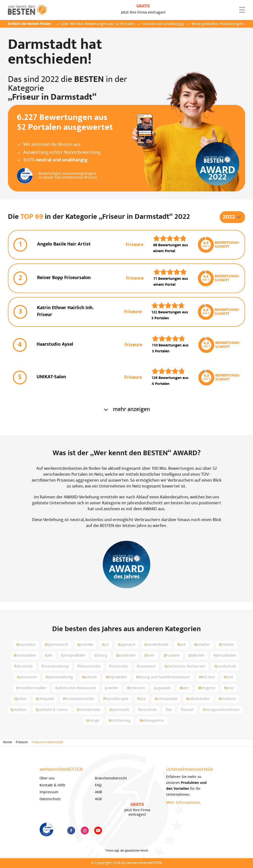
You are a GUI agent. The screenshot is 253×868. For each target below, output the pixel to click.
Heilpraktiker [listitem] (116, 677)
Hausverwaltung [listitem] (59, 677)
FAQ (98, 785)
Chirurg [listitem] (101, 656)
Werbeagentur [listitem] (152, 721)
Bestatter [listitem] (202, 645)
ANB (98, 792)
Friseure (22, 742)
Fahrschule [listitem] (24, 666)
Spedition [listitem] (19, 710)
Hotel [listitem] (228, 677)
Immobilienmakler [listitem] (31, 688)
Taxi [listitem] (169, 710)
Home (7, 742)
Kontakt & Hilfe (52, 785)
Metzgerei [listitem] (207, 688)
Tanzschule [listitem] (147, 710)
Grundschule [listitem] (225, 666)
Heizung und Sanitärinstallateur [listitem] (163, 677)
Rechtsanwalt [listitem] (166, 699)
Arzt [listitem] (105, 645)
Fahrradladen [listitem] (225, 656)
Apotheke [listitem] (85, 645)
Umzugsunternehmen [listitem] (221, 710)
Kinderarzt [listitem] (136, 688)
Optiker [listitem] (20, 699)
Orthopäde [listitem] (45, 699)
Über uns (47, 778)
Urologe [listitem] (93, 721)
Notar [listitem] (229, 688)
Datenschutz (50, 799)
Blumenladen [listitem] (25, 656)
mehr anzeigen (126, 410)
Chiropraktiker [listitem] (73, 656)
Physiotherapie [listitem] (116, 699)
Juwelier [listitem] (112, 688)
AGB (98, 799)
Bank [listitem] (181, 645)
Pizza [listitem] (142, 699)
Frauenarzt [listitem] (146, 666)
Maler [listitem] (184, 688)
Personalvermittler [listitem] (79, 699)
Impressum (49, 792)
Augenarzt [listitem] (127, 645)
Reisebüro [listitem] (227, 699)
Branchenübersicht (111, 778)
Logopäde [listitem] (162, 688)
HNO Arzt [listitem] (207, 677)
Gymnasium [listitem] (27, 677)
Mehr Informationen (183, 803)
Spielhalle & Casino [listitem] (52, 710)
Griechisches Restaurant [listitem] (185, 666)
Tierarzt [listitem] (187, 710)
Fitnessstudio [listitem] (89, 666)
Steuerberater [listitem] (89, 710)
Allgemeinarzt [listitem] (56, 645)
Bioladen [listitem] (227, 645)
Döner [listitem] (150, 656)
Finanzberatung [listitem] (55, 666)
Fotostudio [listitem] (119, 666)
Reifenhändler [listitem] (198, 699)
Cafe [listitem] (49, 656)
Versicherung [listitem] (120, 721)
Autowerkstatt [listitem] (156, 645)
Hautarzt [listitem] (89, 677)
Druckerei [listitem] (172, 656)
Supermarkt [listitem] (119, 710)
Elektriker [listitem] (197, 656)
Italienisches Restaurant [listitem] (76, 688)
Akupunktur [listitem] (26, 645)
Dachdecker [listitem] (126, 656)
